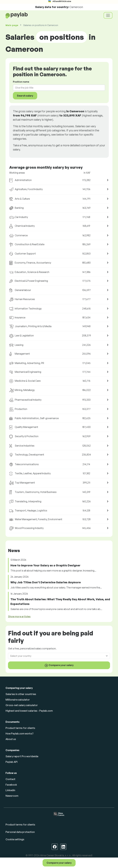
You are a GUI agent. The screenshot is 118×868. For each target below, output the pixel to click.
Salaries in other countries (21, 694)
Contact (10, 779)
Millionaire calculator (18, 700)
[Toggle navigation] (108, 15)
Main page (12, 25)
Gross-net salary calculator (22, 705)
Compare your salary (59, 863)
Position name (21, 82)
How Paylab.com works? (20, 734)
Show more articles (19, 616)
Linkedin (10, 790)
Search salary (25, 96)
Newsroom (12, 796)
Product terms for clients (20, 728)
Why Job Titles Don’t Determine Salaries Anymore (46, 582)
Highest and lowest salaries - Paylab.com (29, 711)
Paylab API (12, 762)
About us (11, 739)
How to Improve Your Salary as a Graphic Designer (45, 565)
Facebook (11, 785)
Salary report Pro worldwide (22, 756)
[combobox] (57, 88)
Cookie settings (15, 839)
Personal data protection (20, 832)
